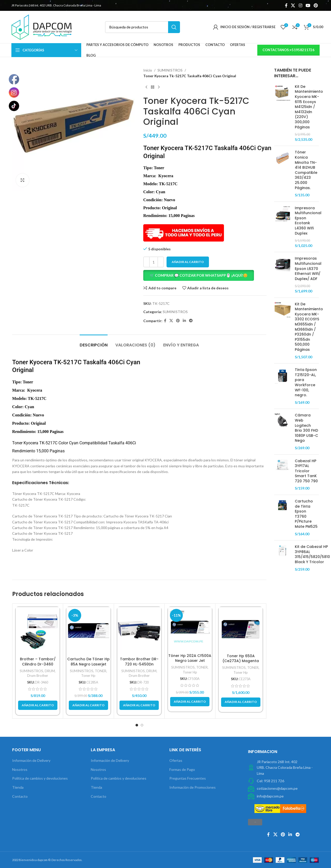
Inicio (148, 70)
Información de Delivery (31, 760)
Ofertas (176, 760)
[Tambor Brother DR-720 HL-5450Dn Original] (139, 631)
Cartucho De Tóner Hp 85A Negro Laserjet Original (88, 664)
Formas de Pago (182, 769)
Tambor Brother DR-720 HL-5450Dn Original (139, 664)
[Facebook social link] (286, 5)
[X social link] (293, 5)
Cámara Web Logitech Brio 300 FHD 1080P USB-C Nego (306, 428)
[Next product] (159, 87)
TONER (101, 671)
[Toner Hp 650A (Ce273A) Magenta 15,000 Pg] (241, 629)
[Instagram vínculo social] (300, 5)
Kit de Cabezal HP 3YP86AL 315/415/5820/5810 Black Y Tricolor (312, 554)
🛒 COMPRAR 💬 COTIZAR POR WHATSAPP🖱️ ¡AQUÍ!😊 (199, 275)
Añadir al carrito (188, 262)
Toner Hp (88, 676)
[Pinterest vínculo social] (316, 5)
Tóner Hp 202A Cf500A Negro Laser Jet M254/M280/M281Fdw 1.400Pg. (190, 663)
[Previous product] (146, 87)
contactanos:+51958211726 (288, 50)
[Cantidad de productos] (154, 262)
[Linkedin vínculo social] (184, 321)
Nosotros (20, 769)
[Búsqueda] (142, 27)
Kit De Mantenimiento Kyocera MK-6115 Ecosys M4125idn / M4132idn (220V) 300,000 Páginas (309, 107)
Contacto (20, 796)
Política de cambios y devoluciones (40, 778)
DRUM (50, 671)
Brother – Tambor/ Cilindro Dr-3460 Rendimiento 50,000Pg (38, 664)
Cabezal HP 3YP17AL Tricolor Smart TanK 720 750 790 (306, 471)
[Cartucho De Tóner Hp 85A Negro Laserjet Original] (88, 631)
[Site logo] (42, 26)
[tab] (94, 342)
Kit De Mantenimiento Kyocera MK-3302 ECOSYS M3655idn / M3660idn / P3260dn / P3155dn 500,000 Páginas (309, 327)
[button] (205, 275)
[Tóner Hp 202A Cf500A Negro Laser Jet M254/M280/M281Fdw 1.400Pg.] (190, 629)
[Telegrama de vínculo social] (191, 321)
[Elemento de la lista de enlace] (283, 781)
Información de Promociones (193, 787)
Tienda (18, 787)
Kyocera (31, 443)
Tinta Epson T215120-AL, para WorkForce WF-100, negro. (306, 382)
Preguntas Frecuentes (188, 778)
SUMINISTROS (170, 70)
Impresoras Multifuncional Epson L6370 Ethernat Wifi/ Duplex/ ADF (308, 269)
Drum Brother (38, 676)
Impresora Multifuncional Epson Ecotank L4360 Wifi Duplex (308, 221)
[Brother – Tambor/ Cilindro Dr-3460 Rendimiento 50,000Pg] (38, 631)
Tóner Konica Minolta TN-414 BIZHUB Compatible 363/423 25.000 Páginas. (306, 170)
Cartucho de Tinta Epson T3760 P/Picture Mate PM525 (306, 514)
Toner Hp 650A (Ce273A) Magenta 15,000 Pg (241, 661)
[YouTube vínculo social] (308, 5)
